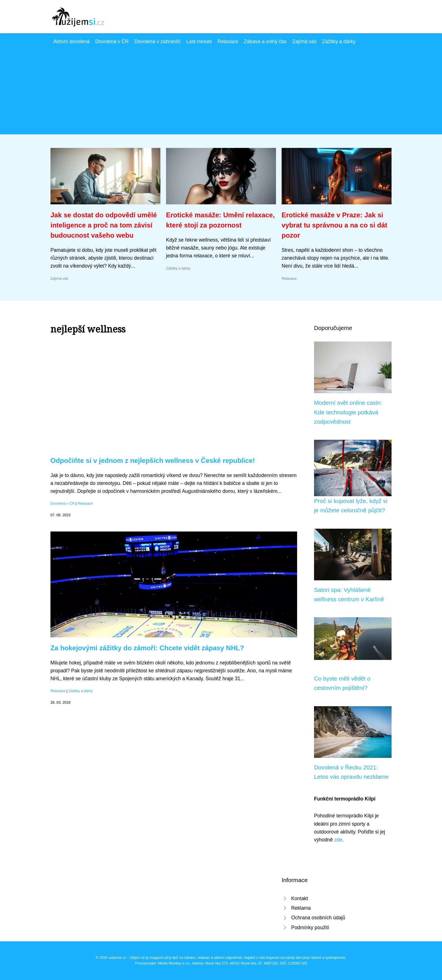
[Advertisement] (221, 88)
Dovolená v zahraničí (157, 41)
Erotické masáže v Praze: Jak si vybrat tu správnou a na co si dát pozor (334, 225)
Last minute (199, 41)
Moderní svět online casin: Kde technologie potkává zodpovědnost (348, 412)
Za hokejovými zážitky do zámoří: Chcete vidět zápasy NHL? (147, 648)
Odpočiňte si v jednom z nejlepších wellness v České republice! (153, 461)
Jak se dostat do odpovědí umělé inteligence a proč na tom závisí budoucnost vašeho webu (104, 225)
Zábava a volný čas (265, 41)
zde (338, 840)
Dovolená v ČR (112, 41)
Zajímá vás (304, 41)
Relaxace (228, 41)
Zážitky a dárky (339, 41)
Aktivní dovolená (71, 41)
